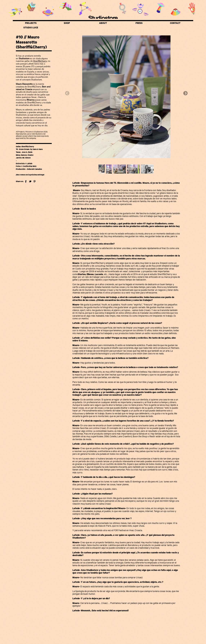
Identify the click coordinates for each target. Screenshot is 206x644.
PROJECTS (31, 23)
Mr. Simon (26, 158)
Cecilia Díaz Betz (30, 167)
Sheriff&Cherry (40, 61)
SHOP (67, 23)
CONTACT (175, 23)
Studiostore (103, 18)
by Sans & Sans (36, 150)
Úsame (31, 155)
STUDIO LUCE (31, 28)
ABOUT (103, 23)
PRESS (139, 23)
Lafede (29, 164)
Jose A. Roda (27, 153)
